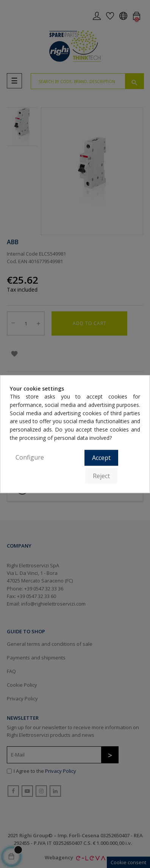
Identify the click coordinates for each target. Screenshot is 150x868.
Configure (30, 458)
